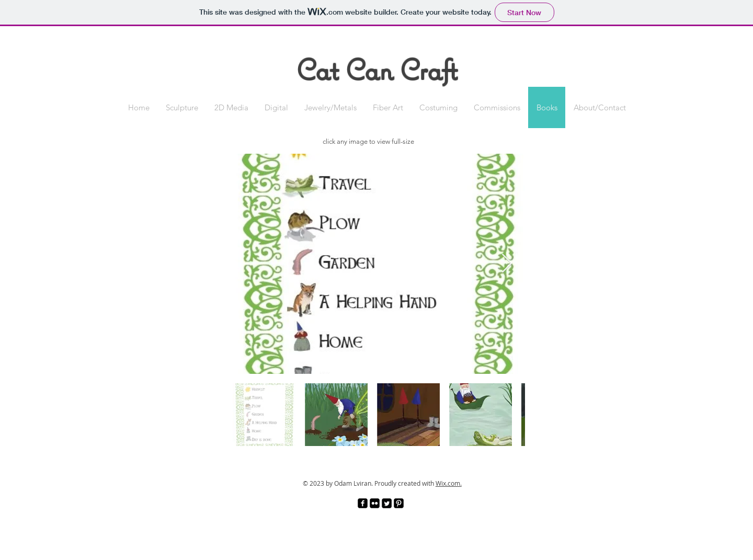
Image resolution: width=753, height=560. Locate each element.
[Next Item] (507, 264)
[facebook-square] (363, 503)
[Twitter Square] (387, 503)
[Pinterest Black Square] (399, 503)
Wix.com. (449, 483)
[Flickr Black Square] (375, 503)
